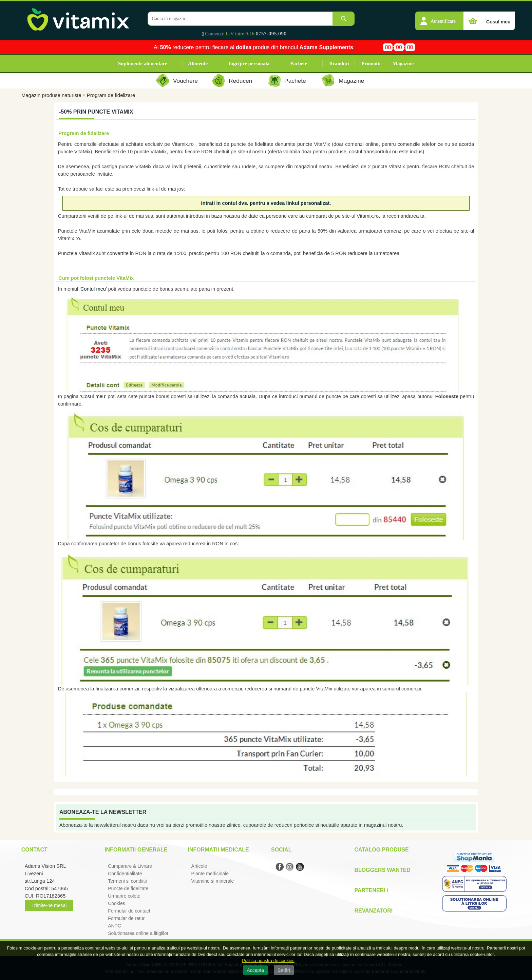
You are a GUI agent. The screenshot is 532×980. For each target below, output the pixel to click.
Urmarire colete (124, 896)
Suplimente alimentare (143, 63)
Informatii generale (136, 850)
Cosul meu (93, 396)
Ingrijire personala (249, 63)
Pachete (299, 63)
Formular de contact (129, 911)
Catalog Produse (381, 850)
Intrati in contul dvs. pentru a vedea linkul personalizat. (266, 203)
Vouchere (185, 81)
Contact (34, 850)
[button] (439, 17)
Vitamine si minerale (213, 881)
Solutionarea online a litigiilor (138, 933)
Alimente (198, 63)
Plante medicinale (210, 874)
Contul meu (93, 289)
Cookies (117, 903)
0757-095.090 (271, 34)
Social (281, 850)
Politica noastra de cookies (268, 961)
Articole (199, 866)
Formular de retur (126, 918)
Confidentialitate (125, 874)
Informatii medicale (218, 850)
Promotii (371, 63)
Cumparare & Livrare (130, 866)
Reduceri (240, 81)
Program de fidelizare (111, 95)
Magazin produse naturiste (51, 95)
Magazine (403, 63)
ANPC (115, 926)
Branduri (339, 63)
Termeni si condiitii (127, 881)
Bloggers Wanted (382, 870)
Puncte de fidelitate (128, 888)
